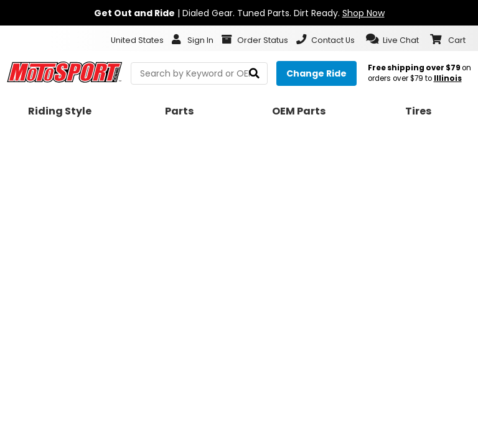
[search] (254, 74)
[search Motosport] (199, 73)
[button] (392, 39)
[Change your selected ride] (316, 73)
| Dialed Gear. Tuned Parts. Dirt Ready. (239, 13)
